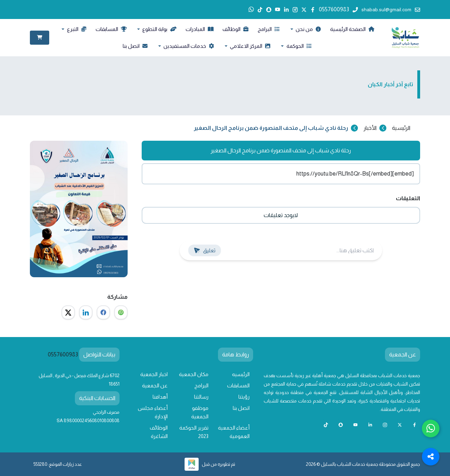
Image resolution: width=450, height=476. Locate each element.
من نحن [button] (308, 29)
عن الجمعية (155, 386)
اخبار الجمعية (154, 374)
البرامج (269, 29)
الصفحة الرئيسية (352, 29)
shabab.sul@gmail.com (391, 9)
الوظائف (236, 29)
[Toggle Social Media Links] (431, 457)
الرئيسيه (241, 374)
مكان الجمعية (194, 374)
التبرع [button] (76, 29)
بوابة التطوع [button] (159, 29)
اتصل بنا (135, 46)
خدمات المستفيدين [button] (188, 46)
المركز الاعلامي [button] (250, 46)
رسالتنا (201, 397)
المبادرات (200, 29)
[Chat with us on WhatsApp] (431, 429)
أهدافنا (160, 397)
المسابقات (111, 29)
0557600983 (338, 9)
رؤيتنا (244, 397)
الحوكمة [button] (299, 46)
